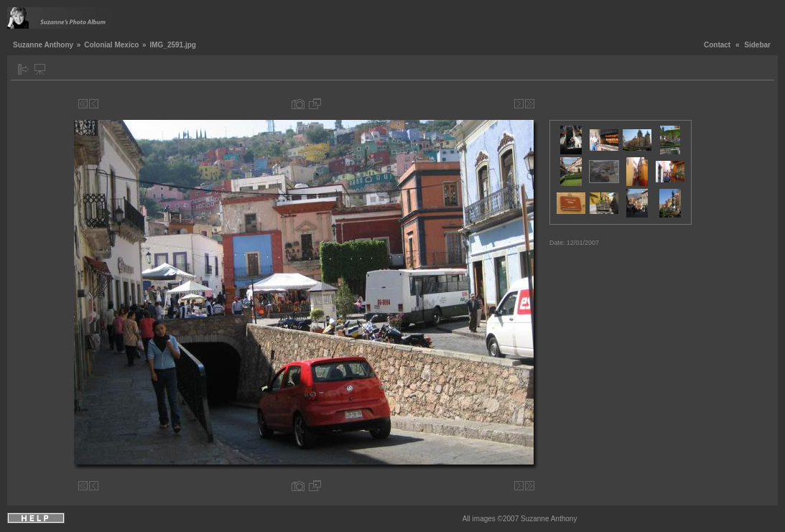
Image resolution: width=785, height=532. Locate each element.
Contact (717, 45)
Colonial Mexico (111, 45)
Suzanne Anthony (43, 45)
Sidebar (757, 45)
